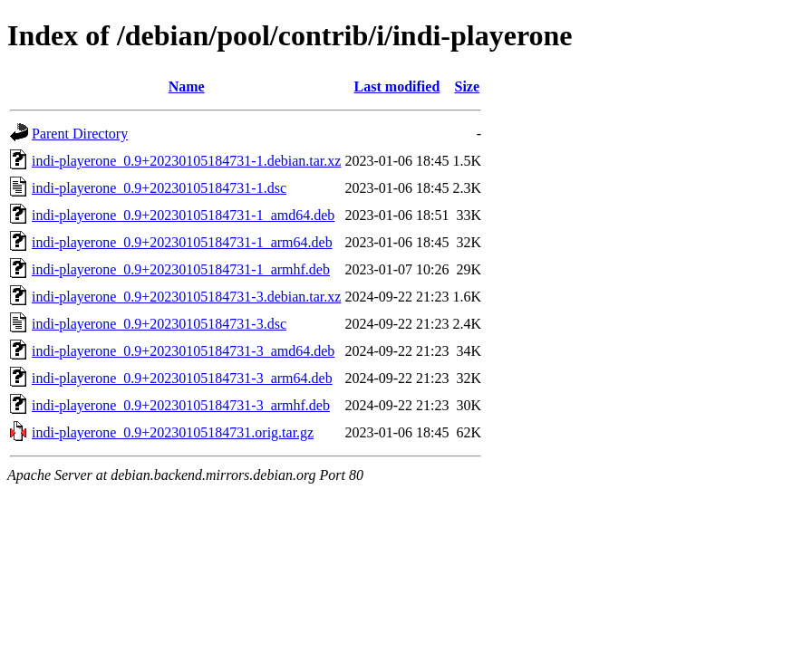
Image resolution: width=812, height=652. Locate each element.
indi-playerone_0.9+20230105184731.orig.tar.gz (173, 432)
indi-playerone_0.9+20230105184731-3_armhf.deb (181, 405)
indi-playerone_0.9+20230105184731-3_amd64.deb (183, 351)
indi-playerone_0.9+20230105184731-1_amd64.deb (183, 215)
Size (468, 86)
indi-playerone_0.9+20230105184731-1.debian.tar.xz (186, 161)
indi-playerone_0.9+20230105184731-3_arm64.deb (182, 378)
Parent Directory (80, 134)
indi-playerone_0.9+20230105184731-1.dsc (159, 188)
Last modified (397, 86)
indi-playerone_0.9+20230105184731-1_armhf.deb (181, 269)
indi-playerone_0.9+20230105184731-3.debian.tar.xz (186, 297)
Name (187, 86)
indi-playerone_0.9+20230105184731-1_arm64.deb (182, 242)
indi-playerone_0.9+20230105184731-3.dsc (159, 324)
